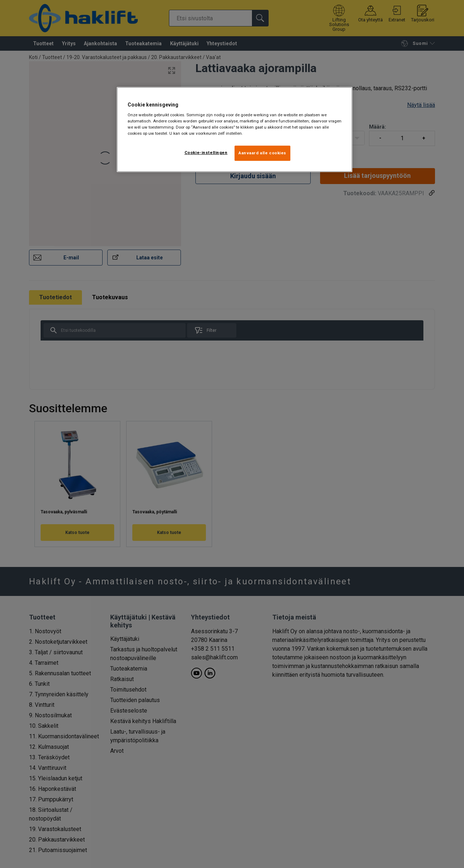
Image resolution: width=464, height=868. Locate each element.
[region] (235, 130)
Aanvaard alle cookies (262, 153)
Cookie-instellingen (206, 153)
